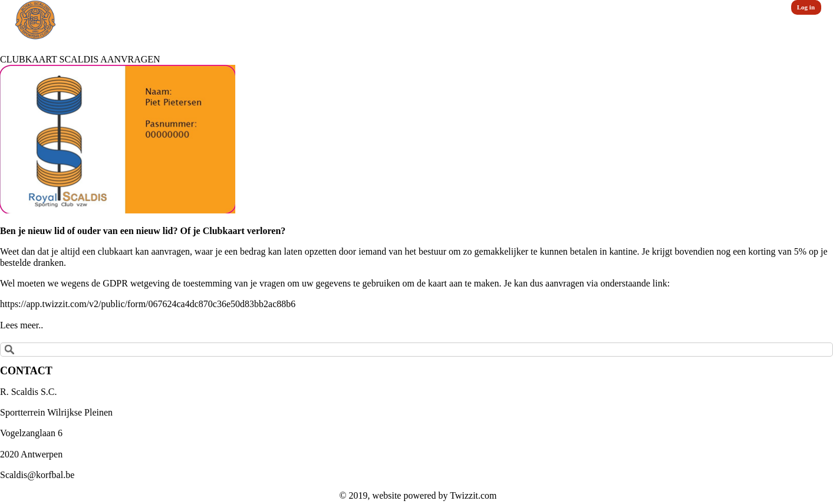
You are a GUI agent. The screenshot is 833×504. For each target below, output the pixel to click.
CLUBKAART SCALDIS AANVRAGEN (80, 59)
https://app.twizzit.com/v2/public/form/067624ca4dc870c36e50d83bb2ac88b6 (148, 304)
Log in (806, 7)
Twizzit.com (473, 495)
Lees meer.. (22, 325)
